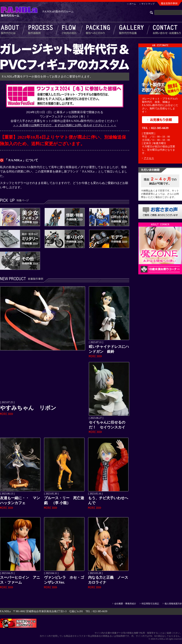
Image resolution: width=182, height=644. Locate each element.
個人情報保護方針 (173, 604)
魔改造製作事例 (169, 3)
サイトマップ (148, 4)
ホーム (133, 4)
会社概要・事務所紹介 (125, 604)
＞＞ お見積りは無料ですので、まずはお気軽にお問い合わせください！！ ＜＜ (65, 125)
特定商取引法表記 (150, 604)
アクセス (149, 158)
